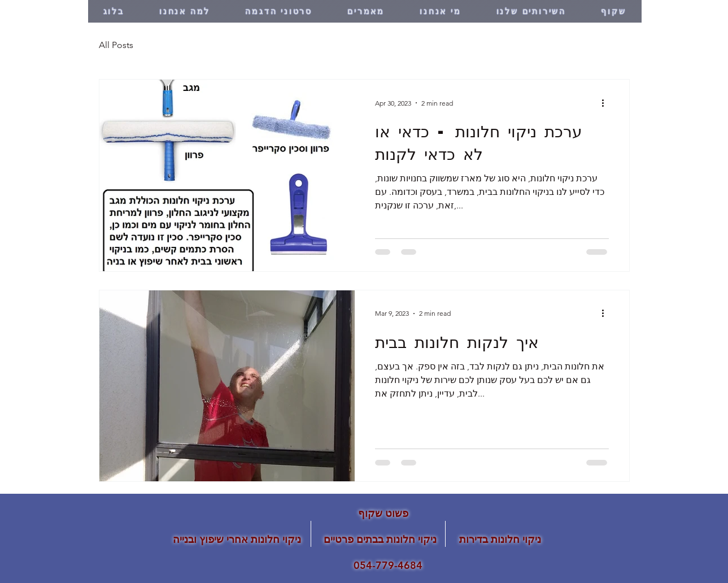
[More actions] (607, 103)
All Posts (116, 45)
